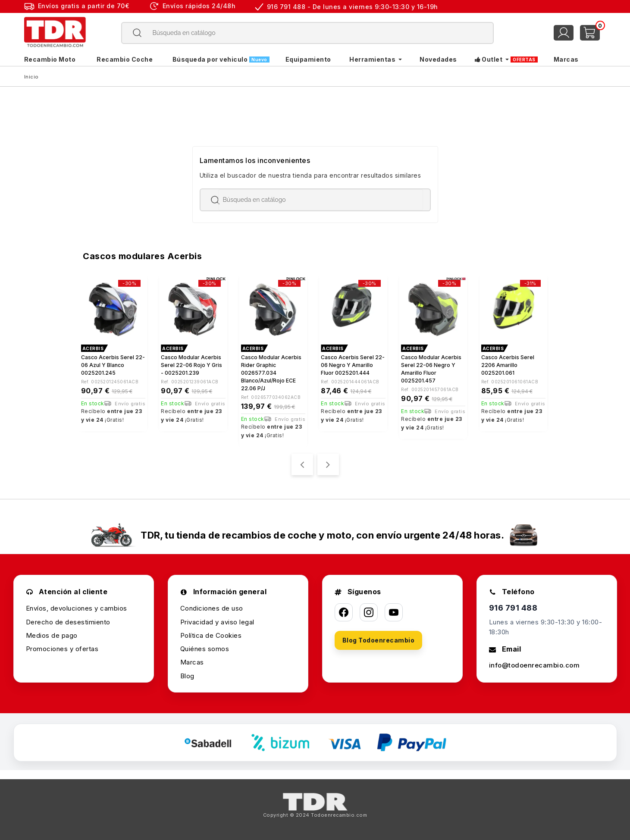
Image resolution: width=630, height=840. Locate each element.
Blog (187, 676)
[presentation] (302, 464)
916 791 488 (513, 608)
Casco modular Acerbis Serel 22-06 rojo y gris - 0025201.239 (191, 365)
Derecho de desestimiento (68, 622)
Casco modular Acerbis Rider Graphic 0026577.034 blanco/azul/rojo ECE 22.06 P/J (271, 373)
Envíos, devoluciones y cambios (77, 608)
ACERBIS (93, 348)
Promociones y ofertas (62, 649)
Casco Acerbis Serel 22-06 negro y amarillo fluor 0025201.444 (353, 365)
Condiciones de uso (212, 608)
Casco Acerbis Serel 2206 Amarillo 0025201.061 (508, 365)
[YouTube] (394, 612)
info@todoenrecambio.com (534, 665)
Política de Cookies (211, 635)
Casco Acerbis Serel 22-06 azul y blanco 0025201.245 (113, 365)
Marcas (192, 662)
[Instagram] (369, 612)
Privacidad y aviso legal (217, 622)
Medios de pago (52, 635)
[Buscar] (307, 33)
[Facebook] (344, 612)
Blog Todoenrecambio (379, 640)
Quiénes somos (205, 649)
